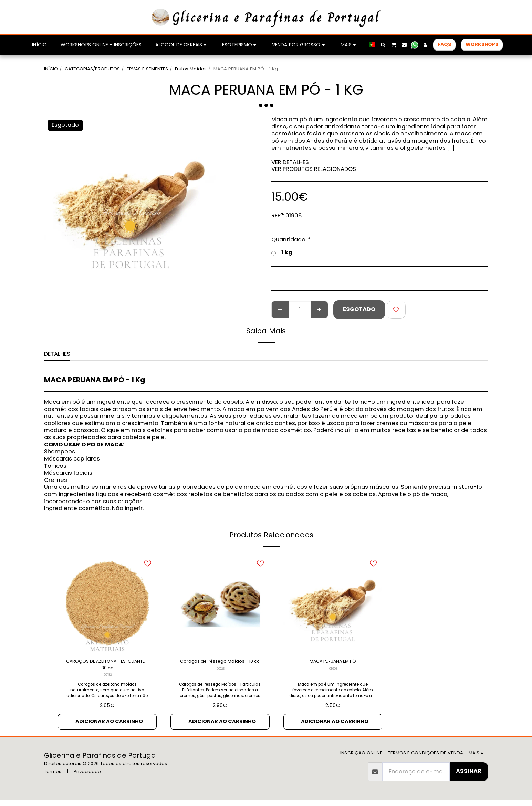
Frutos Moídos (191, 69)
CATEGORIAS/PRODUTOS (92, 69)
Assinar (469, 777)
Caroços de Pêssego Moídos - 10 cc (220, 666)
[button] (383, 45)
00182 (108, 679)
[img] (220, 603)
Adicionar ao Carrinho (109, 727)
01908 (333, 670)
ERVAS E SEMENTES (147, 69)
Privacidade (87, 778)
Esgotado (359, 309)
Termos (53, 778)
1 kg (282, 253)
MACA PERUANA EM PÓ (333, 662)
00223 (221, 679)
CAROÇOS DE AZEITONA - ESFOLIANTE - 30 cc (107, 666)
